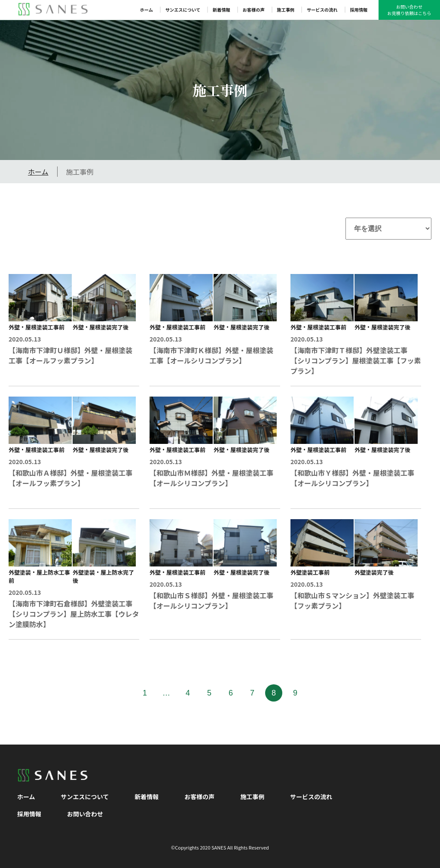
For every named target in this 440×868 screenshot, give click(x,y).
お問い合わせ (85, 814)
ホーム (147, 10)
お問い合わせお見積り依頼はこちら (409, 10)
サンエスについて (183, 10)
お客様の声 (253, 10)
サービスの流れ (322, 10)
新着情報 (222, 10)
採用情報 (359, 10)
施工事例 (286, 10)
